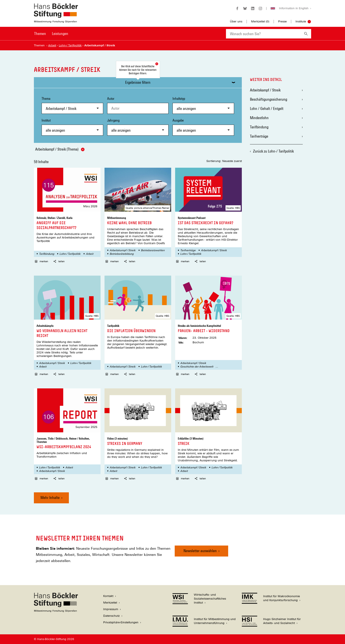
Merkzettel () (260, 22)
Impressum (111, 609)
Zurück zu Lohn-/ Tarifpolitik (273, 151)
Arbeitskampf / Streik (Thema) (60, 149)
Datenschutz (111, 616)
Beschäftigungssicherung (269, 99)
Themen (40, 34)
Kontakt (108, 596)
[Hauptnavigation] (51, 34)
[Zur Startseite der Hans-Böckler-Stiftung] (56, 21)
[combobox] (263, 34)
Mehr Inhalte (50, 498)
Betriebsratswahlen (153, 250)
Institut (72, 127)
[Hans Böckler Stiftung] (56, 611)
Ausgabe (203, 127)
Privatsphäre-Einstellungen (121, 622)
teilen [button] (59, 261)
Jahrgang (138, 127)
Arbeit (90, 254)
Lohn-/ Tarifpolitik (70, 254)
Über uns (236, 21)
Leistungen (60, 34)
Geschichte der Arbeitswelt (197, 367)
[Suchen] (306, 34)
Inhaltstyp (203, 105)
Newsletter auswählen (200, 551)
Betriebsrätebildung (122, 254)
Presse (282, 21)
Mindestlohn (259, 118)
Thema (72, 105)
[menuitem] (40, 36)
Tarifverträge (188, 250)
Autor (111, 99)
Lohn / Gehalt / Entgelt (267, 108)
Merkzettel (110, 603)
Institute (301, 21)
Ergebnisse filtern (138, 82)
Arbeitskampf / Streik (123, 250)
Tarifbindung (47, 254)
